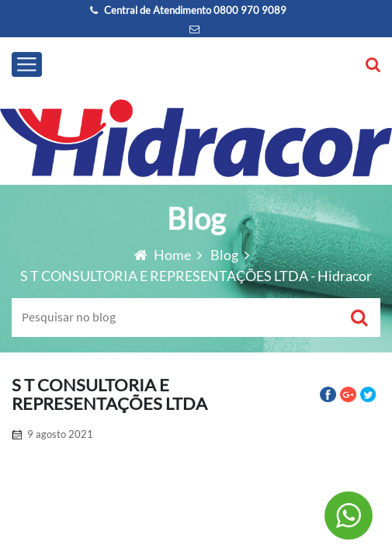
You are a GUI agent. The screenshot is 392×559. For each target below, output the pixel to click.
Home (164, 255)
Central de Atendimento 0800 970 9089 (188, 10)
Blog (225, 255)
